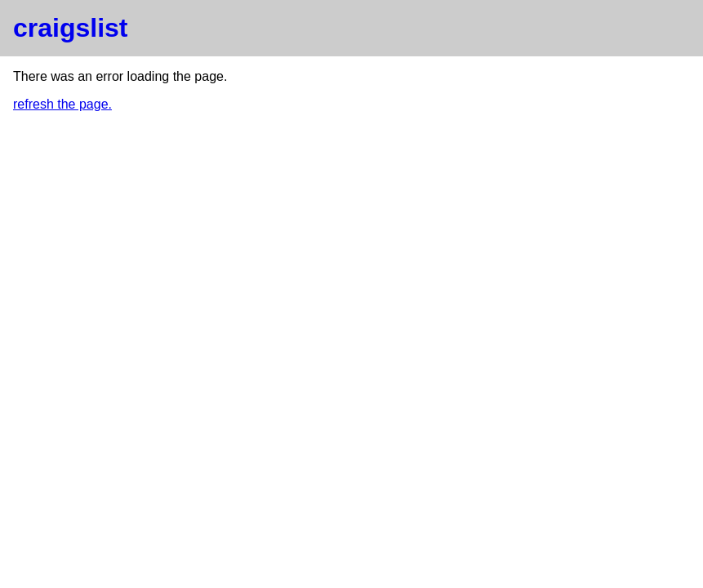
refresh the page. (62, 104)
